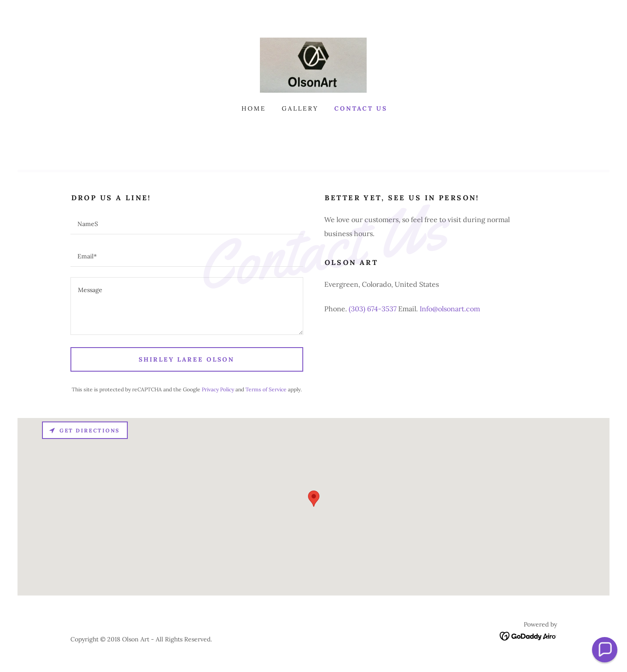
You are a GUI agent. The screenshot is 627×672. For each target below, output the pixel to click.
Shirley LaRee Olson (187, 359)
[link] (313, 64)
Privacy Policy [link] (218, 389)
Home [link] (254, 108)
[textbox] (187, 223)
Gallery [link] (300, 108)
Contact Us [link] (361, 108)
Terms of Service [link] (266, 389)
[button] (605, 650)
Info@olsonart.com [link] (450, 309)
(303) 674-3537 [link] (373, 309)
